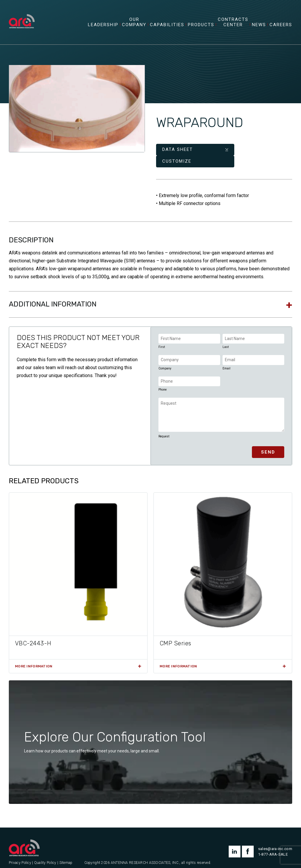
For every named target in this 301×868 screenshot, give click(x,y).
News (259, 28)
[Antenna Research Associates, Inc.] (24, 16)
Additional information (53, 295)
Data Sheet (178, 152)
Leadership (103, 28)
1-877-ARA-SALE (273, 845)
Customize (231, 152)
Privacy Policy (20, 854)
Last (226, 338)
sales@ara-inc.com (275, 840)
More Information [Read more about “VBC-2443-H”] (34, 657)
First (162, 338)
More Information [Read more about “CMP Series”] (178, 657)
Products (201, 28)
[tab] (150, 296)
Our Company (134, 25)
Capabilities (167, 28)
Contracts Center (233, 25)
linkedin (235, 843)
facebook (248, 843)
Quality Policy (45, 854)
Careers (281, 28)
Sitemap (66, 854)
